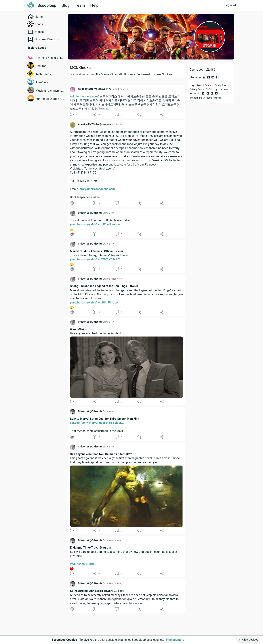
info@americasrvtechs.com (97, 189)
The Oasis (42, 82)
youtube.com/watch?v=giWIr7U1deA (94, 302)
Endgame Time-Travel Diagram (90, 548)
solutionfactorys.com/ (84, 96)
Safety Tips (220, 85)
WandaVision (79, 329)
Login (230, 5)
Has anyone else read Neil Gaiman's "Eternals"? (101, 454)
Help (94, 5)
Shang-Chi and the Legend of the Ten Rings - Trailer (104, 286)
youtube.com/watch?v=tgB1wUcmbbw (95, 224)
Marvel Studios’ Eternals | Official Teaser (97, 251)
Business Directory (47, 39)
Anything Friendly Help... (50, 58)
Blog (66, 5)
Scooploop (47, 5)
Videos (39, 32)
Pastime (41, 66)
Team (80, 5)
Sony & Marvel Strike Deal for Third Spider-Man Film (105, 419)
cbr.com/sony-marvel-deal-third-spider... (97, 423)
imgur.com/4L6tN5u (83, 564)
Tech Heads (43, 74)
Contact (209, 85)
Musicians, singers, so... (50, 91)
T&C (208, 89)
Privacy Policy (197, 89)
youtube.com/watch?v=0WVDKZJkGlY (95, 259)
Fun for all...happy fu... (50, 99)
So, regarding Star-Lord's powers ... (93, 591)
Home (39, 17)
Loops (39, 24)
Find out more (175, 640)
